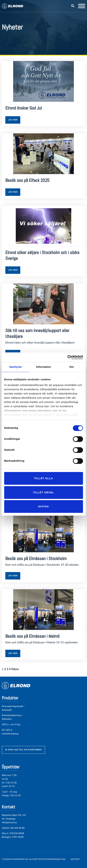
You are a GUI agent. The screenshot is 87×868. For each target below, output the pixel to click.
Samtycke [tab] (15, 367)
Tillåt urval (43, 492)
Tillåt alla (43, 478)
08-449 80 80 (17, 828)
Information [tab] (44, 367)
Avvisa (43, 506)
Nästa (15, 669)
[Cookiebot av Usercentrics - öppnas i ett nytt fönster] (67, 357)
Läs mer (13, 120)
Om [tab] (72, 367)
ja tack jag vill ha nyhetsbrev (23, 750)
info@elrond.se (9, 822)
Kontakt (75, 859)
